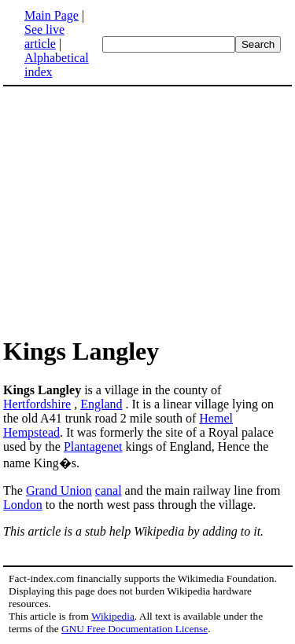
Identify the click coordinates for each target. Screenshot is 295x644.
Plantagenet (93, 446)
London (23, 505)
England (101, 404)
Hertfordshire (37, 404)
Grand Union (59, 490)
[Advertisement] (135, 210)
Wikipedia (113, 616)
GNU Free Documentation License (135, 629)
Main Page (52, 15)
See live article (44, 37)
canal (109, 490)
